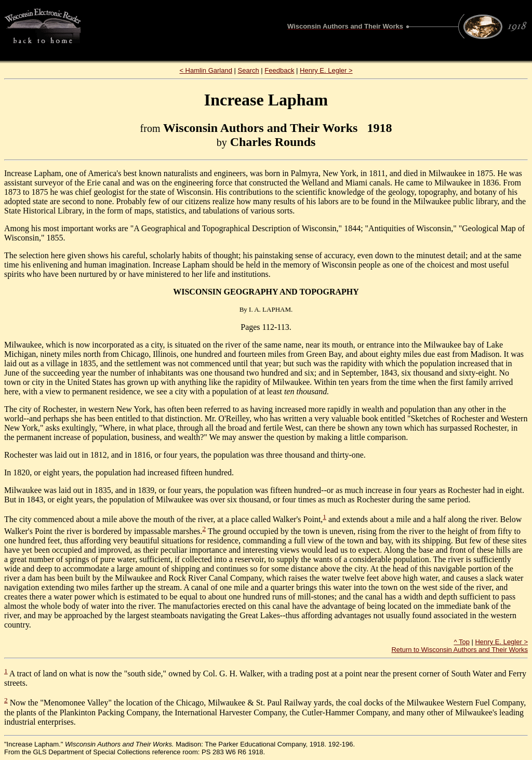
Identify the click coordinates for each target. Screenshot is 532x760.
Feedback (279, 70)
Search (249, 70)
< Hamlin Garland (206, 70)
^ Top (461, 642)
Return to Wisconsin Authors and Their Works (460, 650)
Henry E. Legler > (326, 70)
